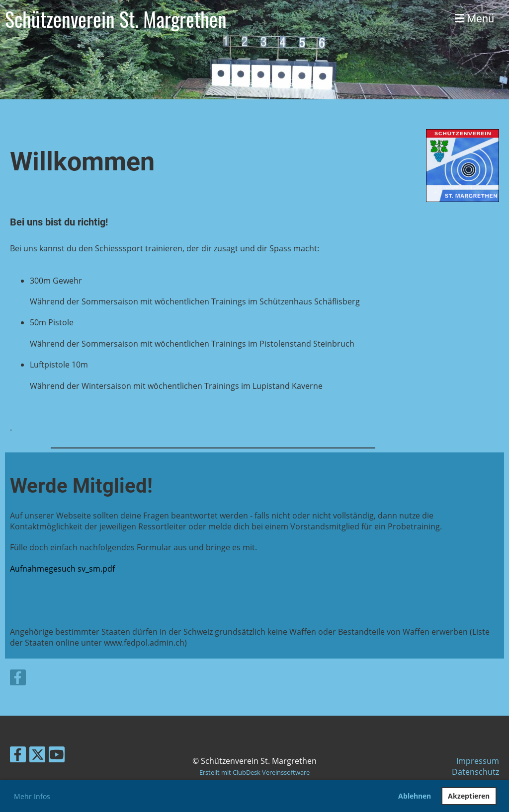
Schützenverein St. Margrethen (116, 19)
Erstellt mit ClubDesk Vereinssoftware (254, 772)
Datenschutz (475, 772)
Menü (474, 19)
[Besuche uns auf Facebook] (18, 679)
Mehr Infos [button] (32, 796)
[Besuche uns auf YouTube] (57, 756)
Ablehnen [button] (415, 796)
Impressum (478, 761)
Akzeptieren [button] (469, 796)
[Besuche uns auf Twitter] (37, 756)
